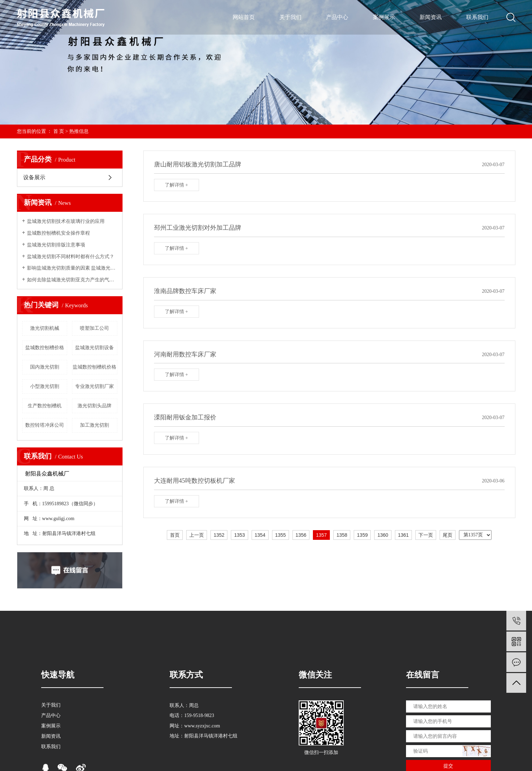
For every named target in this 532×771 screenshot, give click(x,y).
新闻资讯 (431, 17)
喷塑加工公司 (94, 328)
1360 (383, 535)
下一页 (426, 535)
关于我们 (290, 17)
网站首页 (244, 17)
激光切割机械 (45, 328)
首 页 (59, 131)
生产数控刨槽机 (45, 406)
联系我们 (477, 17)
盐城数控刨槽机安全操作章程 (58, 233)
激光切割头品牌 (94, 406)
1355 (281, 535)
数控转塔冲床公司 (45, 425)
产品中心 (337, 17)
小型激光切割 (45, 386)
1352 (219, 535)
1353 (239, 535)
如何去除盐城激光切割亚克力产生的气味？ (72, 280)
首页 (175, 535)
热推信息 (79, 131)
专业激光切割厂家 (94, 386)
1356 (301, 535)
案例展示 (384, 17)
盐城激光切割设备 (94, 348)
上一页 (197, 535)
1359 (362, 535)
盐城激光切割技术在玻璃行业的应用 (66, 221)
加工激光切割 (94, 425)
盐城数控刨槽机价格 (94, 367)
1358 (342, 535)
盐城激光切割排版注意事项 (56, 245)
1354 (260, 535)
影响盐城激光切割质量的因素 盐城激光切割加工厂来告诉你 (72, 268)
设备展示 (34, 177)
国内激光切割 (45, 367)
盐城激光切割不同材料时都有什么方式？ (71, 257)
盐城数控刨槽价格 (45, 348)
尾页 (448, 535)
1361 (403, 535)
